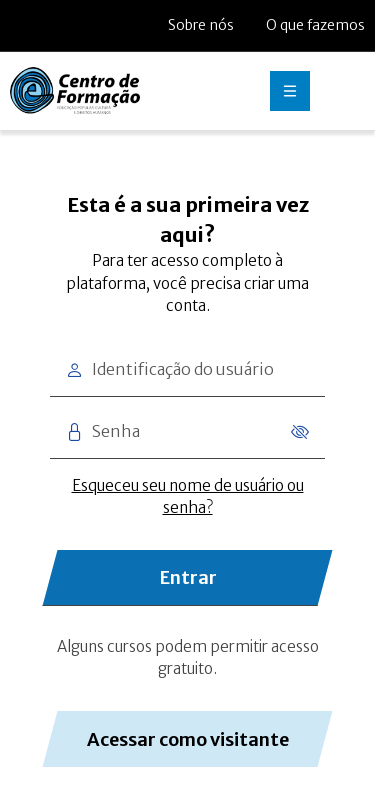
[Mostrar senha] (297, 432)
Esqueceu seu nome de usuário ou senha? (188, 497)
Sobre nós (201, 25)
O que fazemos (315, 25)
